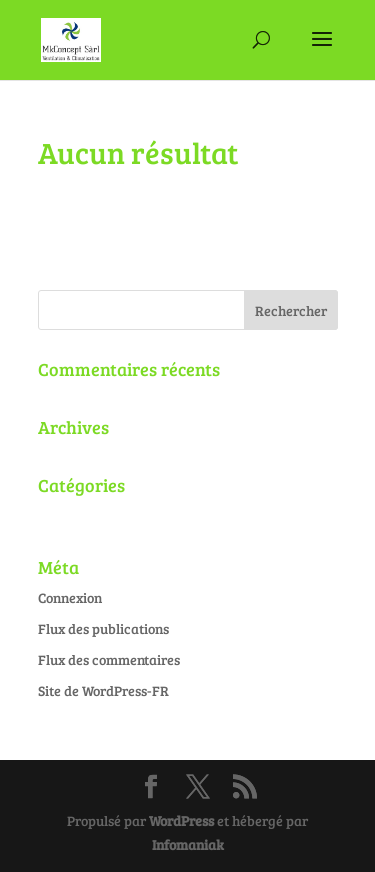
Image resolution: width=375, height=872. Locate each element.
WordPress (181, 820)
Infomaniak (188, 844)
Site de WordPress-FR (103, 690)
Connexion (70, 597)
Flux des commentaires (109, 659)
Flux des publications (103, 628)
